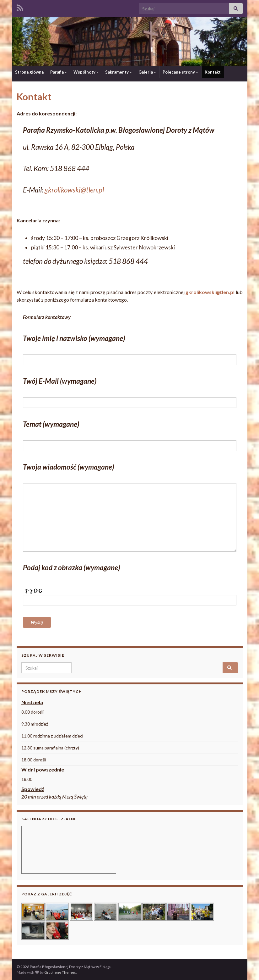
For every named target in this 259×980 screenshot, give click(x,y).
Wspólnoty (86, 72)
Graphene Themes (60, 972)
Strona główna (29, 72)
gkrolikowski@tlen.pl (74, 190)
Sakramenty (119, 72)
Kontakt (213, 72)
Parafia (59, 72)
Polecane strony (180, 72)
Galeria (147, 72)
